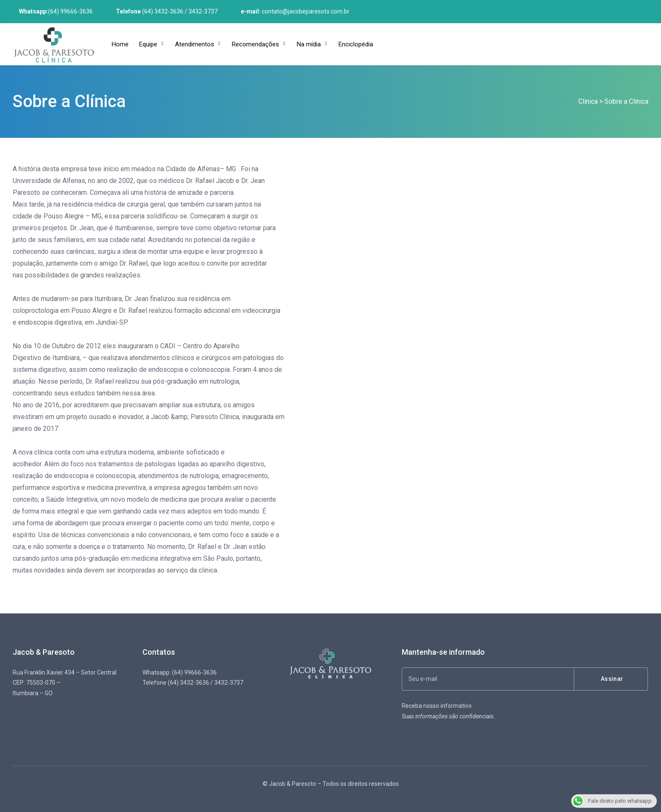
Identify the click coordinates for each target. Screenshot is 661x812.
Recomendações (255, 44)
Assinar (612, 679)
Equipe (148, 44)
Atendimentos (195, 44)
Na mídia (309, 44)
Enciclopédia (356, 44)
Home (120, 44)
